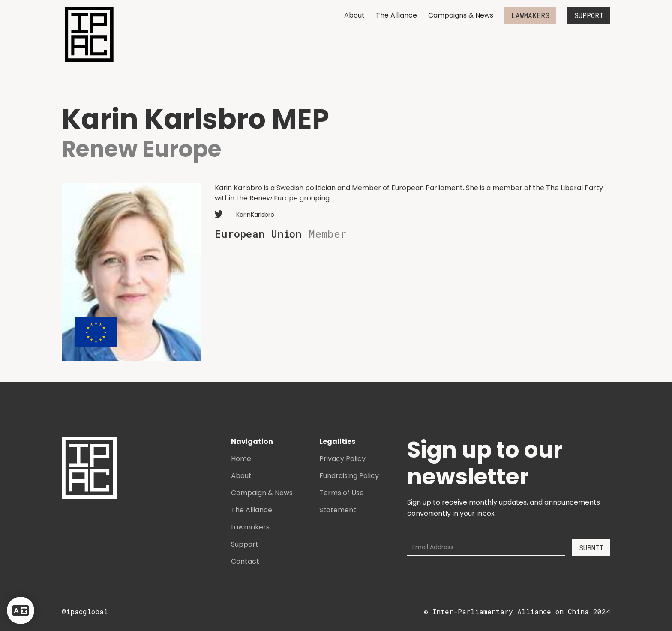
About (354, 15)
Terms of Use (342, 493)
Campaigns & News (461, 15)
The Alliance (396, 15)
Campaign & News (262, 493)
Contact (245, 561)
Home (241, 459)
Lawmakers (250, 527)
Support (245, 544)
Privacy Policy (342, 459)
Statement (338, 510)
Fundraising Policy (349, 476)
